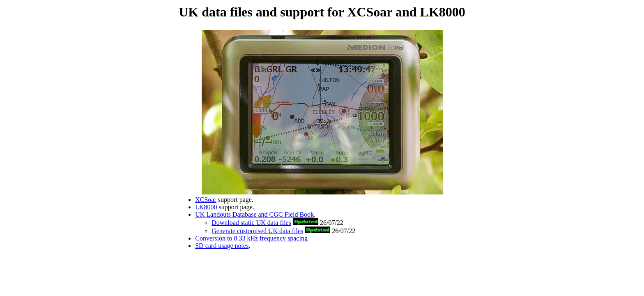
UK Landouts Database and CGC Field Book (254, 214)
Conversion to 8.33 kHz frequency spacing (251, 238)
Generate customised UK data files (257, 231)
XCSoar (206, 200)
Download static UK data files (251, 223)
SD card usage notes (222, 246)
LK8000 (206, 207)
